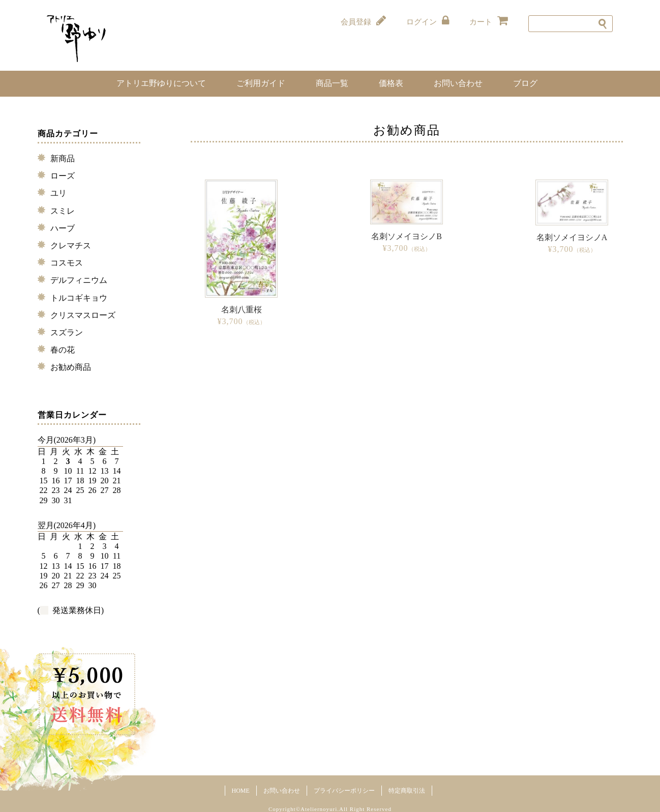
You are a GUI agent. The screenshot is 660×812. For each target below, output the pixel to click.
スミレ (63, 211)
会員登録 (363, 21)
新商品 (63, 158)
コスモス (67, 263)
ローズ (63, 176)
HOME (241, 791)
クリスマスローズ (83, 315)
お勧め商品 (71, 367)
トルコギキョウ (79, 298)
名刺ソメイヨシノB (407, 236)
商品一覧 (332, 83)
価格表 (391, 83)
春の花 (63, 350)
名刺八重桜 (242, 310)
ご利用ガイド (261, 83)
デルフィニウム (79, 280)
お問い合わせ (458, 83)
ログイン (428, 21)
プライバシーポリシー (344, 791)
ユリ (58, 193)
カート (489, 21)
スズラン (67, 332)
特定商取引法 (407, 791)
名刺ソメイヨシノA (572, 237)
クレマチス (71, 245)
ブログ (525, 83)
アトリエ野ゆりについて (161, 83)
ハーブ (63, 228)
